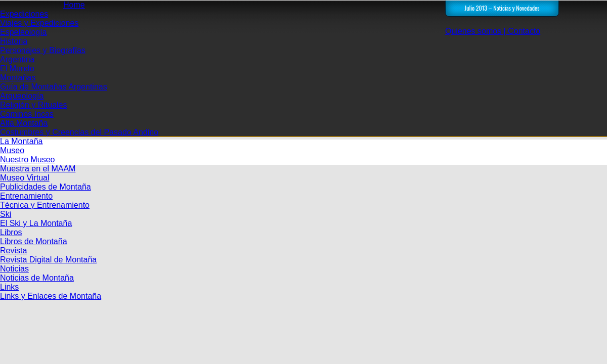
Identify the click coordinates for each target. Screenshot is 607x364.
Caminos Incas (27, 114)
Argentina (17, 59)
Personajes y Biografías (43, 50)
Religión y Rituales (34, 105)
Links (9, 287)
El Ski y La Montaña (36, 223)
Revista (13, 251)
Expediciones (24, 14)
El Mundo (17, 69)
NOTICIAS (258, 156)
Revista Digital (187, 156)
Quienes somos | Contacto (493, 31)
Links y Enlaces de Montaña (51, 296)
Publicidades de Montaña (46, 187)
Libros (11, 232)
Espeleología (24, 32)
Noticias (14, 269)
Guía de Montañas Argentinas (54, 87)
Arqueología (22, 96)
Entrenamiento (26, 196)
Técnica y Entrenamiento (45, 205)
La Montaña (21, 141)
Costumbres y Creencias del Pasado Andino (79, 132)
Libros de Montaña (34, 241)
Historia (14, 41)
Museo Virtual (25, 178)
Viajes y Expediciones (39, 23)
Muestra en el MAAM (38, 169)
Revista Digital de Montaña (48, 260)
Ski (6, 214)
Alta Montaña (24, 123)
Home (74, 5)
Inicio (116, 156)
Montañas (18, 78)
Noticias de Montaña (37, 278)
